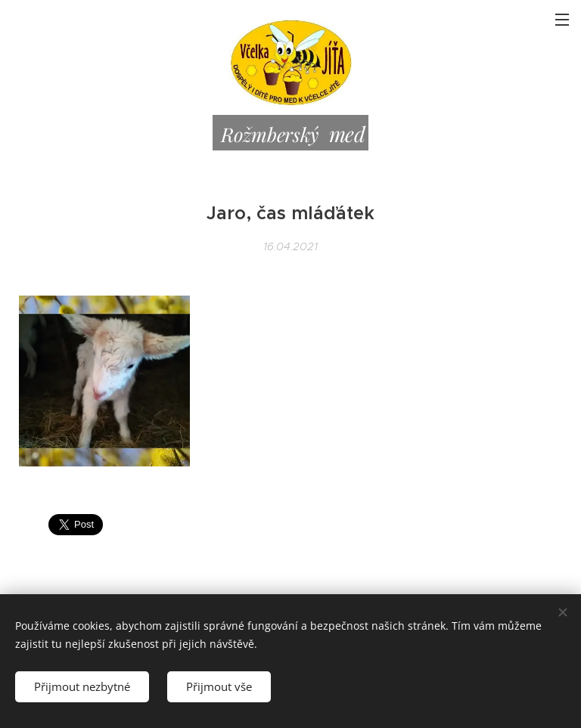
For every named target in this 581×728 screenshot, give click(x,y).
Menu (562, 20)
